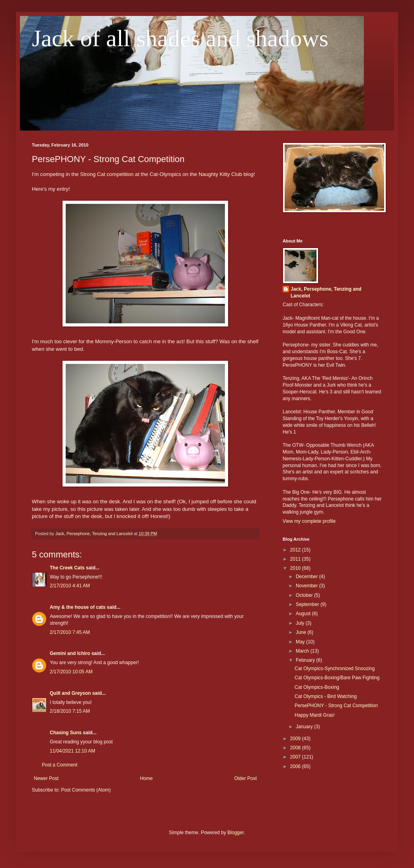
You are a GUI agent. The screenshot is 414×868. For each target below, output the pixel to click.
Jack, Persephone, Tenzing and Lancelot (326, 292)
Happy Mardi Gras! (315, 715)
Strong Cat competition (107, 174)
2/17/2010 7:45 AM (70, 632)
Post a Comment (60, 765)
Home (146, 778)
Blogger (235, 833)
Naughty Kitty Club (220, 174)
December (308, 577)
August (304, 614)
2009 (296, 739)
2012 (296, 550)
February (306, 660)
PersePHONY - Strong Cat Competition (336, 706)
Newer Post (46, 778)
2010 (296, 568)
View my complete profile (309, 521)
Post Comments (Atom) (86, 790)
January (305, 727)
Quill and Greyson (70, 693)
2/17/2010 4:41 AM (70, 586)
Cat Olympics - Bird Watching (326, 696)
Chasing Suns (66, 733)
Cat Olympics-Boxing (317, 687)
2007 (296, 757)
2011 (296, 559)
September (308, 604)
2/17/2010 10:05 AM (71, 672)
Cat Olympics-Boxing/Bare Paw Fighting (337, 678)
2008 (296, 748)
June (302, 632)
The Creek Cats (67, 568)
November (308, 586)
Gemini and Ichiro (70, 653)
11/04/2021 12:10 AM (72, 751)
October (305, 595)
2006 (296, 766)
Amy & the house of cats (78, 607)
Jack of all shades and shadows (180, 38)
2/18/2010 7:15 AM (70, 711)
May (301, 642)
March (303, 651)
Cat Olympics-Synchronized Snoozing (335, 669)
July (301, 623)
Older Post (245, 778)
